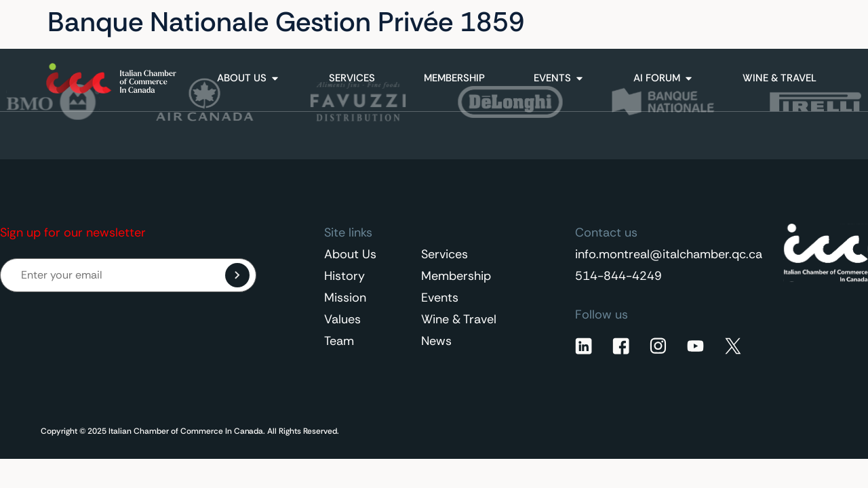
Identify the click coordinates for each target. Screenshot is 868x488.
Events (440, 298)
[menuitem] (793, 22)
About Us (350, 254)
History (344, 276)
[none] (793, 22)
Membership (456, 276)
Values (342, 319)
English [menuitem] (786, 22)
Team (339, 341)
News (436, 341)
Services (445, 254)
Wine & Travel (459, 319)
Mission (345, 298)
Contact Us (705, 23)
